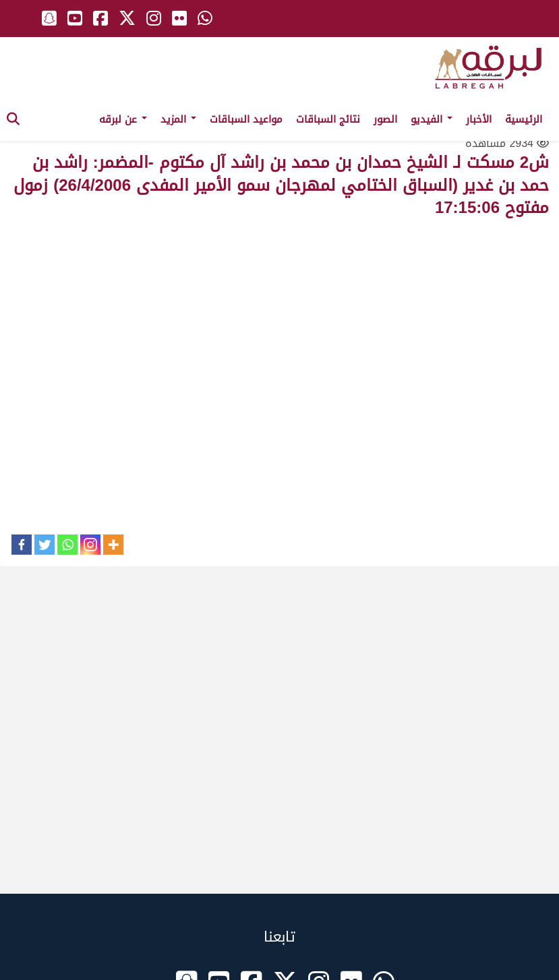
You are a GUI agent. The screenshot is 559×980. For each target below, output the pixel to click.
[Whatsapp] (67, 545)
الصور (385, 119)
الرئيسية (524, 119)
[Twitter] (45, 545)
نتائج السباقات (328, 119)
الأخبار (479, 119)
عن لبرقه (123, 119)
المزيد (178, 119)
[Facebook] (22, 545)
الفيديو (432, 119)
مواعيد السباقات (246, 119)
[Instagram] (90, 545)
